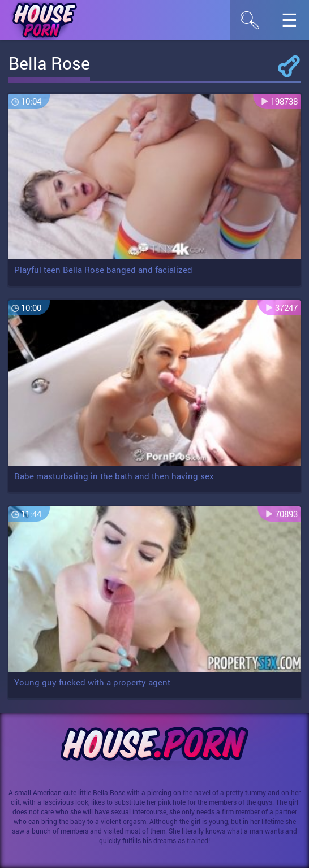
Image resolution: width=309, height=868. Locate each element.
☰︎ (295, 23)
